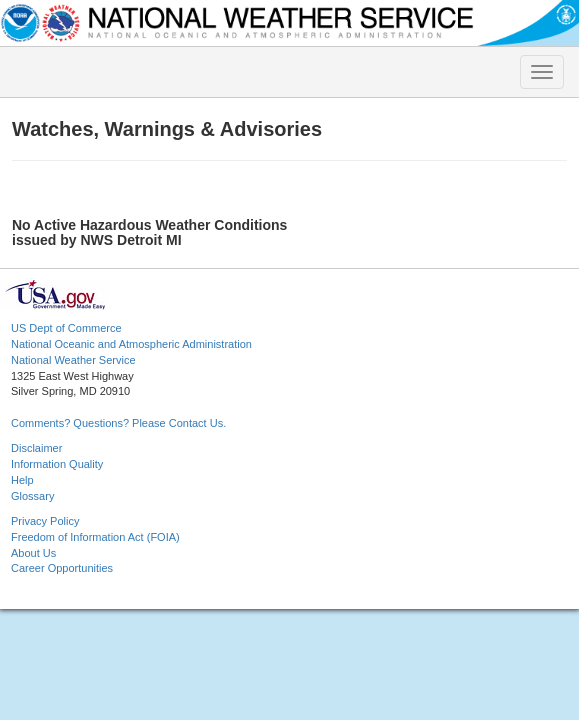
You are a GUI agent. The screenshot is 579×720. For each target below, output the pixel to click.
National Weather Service (73, 360)
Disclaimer (36, 448)
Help (22, 480)
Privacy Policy (45, 521)
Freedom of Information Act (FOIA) (95, 537)
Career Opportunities (62, 568)
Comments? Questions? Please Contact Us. (118, 423)
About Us (33, 553)
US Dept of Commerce (66, 328)
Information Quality (57, 464)
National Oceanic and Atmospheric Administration (131, 344)
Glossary (32, 496)
